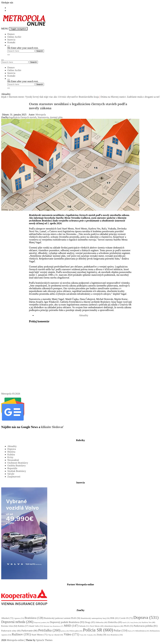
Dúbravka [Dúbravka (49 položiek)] (101, 622)
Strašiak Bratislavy (17, 471)
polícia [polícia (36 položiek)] (65, 631)
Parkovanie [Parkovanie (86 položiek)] (29, 631)
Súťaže (11, 474)
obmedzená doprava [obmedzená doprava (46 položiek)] (114, 626)
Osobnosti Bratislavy (18, 463)
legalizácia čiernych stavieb (23, 117)
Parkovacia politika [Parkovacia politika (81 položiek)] (146, 626)
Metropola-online (15, 640)
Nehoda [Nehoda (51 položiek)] (84, 626)
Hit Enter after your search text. (23, 48)
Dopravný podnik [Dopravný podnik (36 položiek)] (42, 622)
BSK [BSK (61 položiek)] (115, 618)
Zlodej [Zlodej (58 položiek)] (101, 635)
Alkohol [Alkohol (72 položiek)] (7, 618)
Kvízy (10, 457)
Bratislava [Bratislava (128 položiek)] (34, 618)
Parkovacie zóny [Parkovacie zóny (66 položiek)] (11, 631)
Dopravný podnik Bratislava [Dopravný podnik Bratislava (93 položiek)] (67, 622)
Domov (11, 34)
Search (33, 62)
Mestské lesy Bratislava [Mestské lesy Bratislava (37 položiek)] (53, 626)
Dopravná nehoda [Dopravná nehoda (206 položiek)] (17, 622)
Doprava (12, 449)
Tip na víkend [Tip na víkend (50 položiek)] (56, 635)
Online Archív (14, 37)
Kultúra (11, 454)
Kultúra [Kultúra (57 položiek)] (23, 626)
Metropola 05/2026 (11, 394)
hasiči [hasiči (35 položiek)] (126, 622)
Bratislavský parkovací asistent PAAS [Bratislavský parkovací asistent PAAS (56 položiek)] (62, 618)
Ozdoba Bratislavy (17, 466)
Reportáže (12, 468)
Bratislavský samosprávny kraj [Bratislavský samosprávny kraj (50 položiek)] (95, 618)
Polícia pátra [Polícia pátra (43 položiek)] (76, 631)
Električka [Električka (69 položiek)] (115, 622)
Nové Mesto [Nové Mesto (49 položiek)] (97, 626)
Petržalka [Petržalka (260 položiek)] (49, 630)
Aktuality (83, 315)
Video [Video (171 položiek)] (71, 634)
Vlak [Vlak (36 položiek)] (83, 635)
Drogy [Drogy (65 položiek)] (90, 622)
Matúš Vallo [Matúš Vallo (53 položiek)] (36, 626)
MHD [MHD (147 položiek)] (71, 626)
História (11, 452)
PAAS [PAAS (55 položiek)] (128, 626)
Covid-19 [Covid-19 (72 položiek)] (126, 618)
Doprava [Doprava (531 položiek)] (146, 617)
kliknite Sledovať (52, 427)
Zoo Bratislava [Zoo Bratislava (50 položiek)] (115, 635)
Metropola (41, 115)
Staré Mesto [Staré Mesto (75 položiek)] (40, 635)
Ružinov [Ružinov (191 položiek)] (21, 634)
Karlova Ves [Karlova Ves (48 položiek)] (148, 622)
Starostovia (43, 117)
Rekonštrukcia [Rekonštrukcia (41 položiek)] (142, 631)
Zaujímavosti (14, 477)
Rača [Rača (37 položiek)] (131, 631)
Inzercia (11, 40)
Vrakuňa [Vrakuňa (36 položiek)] (91, 635)
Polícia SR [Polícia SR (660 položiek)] (98, 630)
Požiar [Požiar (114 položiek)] (120, 631)
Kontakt (11, 42)
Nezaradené (13, 460)
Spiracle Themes (44, 640)
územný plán (56, 117)
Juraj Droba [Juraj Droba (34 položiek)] (136, 622)
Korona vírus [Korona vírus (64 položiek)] (9, 626)
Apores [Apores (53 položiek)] (19, 618)
